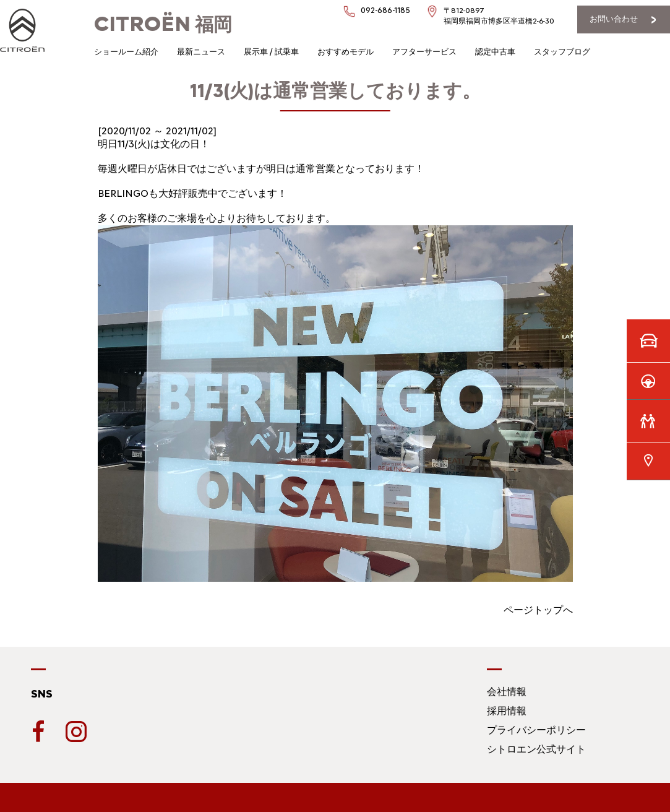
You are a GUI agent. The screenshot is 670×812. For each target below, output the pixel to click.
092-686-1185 (385, 10)
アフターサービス (424, 52)
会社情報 (507, 692)
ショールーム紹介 (126, 52)
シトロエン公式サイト (536, 749)
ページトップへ (538, 610)
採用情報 (507, 711)
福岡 (163, 24)
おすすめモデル (346, 52)
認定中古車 (495, 52)
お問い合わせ (614, 19)
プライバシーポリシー (536, 730)
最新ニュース (201, 52)
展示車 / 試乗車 (271, 52)
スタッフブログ (562, 52)
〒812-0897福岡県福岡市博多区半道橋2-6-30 (499, 16)
